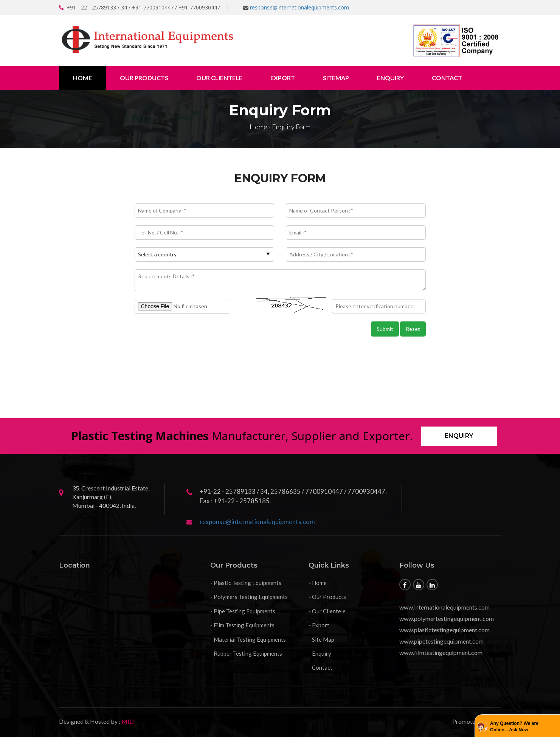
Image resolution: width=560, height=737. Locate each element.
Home (82, 78)
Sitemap (336, 78)
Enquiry (390, 78)
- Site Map (321, 639)
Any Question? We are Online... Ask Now (514, 727)
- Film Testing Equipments (242, 625)
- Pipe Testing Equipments (243, 611)
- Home (318, 583)
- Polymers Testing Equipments (249, 597)
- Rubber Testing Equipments (246, 653)
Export (283, 78)
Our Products (144, 78)
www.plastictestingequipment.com (444, 630)
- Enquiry (320, 653)
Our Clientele (219, 78)
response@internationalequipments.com (299, 7)
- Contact (320, 667)
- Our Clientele (327, 611)
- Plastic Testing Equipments (246, 583)
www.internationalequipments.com (444, 607)
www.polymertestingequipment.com (447, 618)
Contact (447, 78)
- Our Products (327, 597)
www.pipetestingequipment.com (441, 641)
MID (127, 721)
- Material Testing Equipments (248, 639)
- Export (319, 625)
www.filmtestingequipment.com (441, 652)
